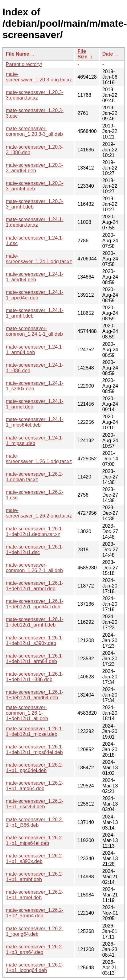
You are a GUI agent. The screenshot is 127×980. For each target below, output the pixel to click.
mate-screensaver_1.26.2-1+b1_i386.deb (35, 822)
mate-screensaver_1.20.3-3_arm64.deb (35, 186)
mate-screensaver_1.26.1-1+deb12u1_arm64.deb (35, 659)
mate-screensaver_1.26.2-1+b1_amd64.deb (35, 786)
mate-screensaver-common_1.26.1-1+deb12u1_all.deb (27, 713)
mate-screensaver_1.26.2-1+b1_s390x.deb (35, 859)
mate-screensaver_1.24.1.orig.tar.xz (39, 259)
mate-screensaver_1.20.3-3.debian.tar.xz (35, 95)
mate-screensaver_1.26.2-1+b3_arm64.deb (35, 949)
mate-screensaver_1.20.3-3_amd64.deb (35, 168)
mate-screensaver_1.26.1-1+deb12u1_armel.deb (35, 586)
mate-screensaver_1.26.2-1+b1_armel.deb (35, 895)
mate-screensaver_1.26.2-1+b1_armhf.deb (35, 877)
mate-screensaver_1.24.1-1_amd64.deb (35, 277)
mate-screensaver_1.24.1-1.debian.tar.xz (35, 222)
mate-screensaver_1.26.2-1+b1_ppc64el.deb (35, 768)
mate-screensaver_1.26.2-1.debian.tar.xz (35, 477)
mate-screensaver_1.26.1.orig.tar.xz (39, 459)
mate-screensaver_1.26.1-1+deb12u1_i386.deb (35, 677)
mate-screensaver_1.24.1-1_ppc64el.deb (35, 295)
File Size (82, 54)
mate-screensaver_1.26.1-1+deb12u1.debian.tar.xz (35, 531)
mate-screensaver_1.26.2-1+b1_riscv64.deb (35, 804)
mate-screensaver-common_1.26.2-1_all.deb (34, 568)
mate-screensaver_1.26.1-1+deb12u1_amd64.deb (35, 695)
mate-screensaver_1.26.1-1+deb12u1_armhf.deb (35, 622)
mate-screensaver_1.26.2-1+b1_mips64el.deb (35, 840)
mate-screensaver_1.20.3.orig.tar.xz (39, 77)
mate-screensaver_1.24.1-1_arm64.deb (35, 350)
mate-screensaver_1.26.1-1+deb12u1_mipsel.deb (35, 731)
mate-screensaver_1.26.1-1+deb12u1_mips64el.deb (35, 750)
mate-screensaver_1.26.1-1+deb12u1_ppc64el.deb (35, 604)
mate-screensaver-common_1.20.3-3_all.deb (34, 131)
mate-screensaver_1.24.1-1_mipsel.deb (35, 441)
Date (108, 54)
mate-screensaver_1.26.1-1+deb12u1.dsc (35, 550)
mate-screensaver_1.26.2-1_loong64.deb (35, 931)
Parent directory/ (24, 64)
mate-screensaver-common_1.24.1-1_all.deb (34, 331)
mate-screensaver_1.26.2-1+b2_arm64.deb (35, 913)
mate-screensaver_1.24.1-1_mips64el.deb (35, 422)
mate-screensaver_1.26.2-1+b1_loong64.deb (35, 968)
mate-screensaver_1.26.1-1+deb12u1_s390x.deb (35, 640)
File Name (18, 54)
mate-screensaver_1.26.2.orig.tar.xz (39, 513)
